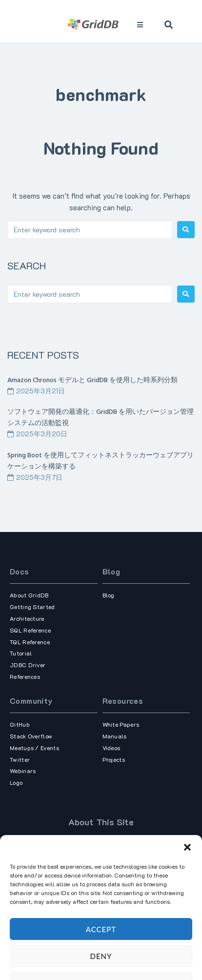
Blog (111, 571)
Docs (20, 571)
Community (31, 701)
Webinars (23, 771)
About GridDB (29, 595)
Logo (16, 782)
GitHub (20, 724)
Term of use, (84, 941)
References (25, 676)
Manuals (115, 736)
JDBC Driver (28, 665)
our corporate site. (146, 883)
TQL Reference (30, 642)
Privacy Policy (117, 941)
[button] (187, 966)
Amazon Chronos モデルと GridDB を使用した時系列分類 (92, 380)
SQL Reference (30, 630)
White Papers (121, 724)
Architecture (27, 618)
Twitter (20, 759)
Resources (123, 701)
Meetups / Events (34, 748)
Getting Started (32, 607)
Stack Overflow (31, 736)
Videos (111, 748)
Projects (114, 759)
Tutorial (21, 653)
